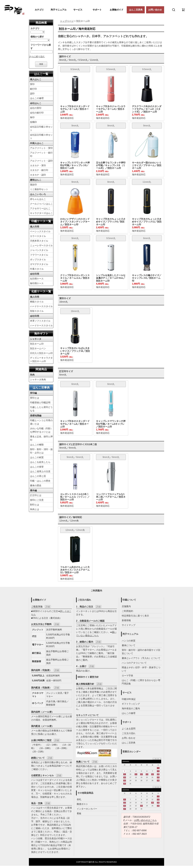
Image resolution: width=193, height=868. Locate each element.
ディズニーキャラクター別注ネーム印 (41, 360)
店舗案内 (126, 606)
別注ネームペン (38, 348)
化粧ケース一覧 (41, 291)
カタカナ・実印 (38, 165)
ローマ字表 (127, 676)
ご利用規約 (127, 611)
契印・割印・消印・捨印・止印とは (41, 451)
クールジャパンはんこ (41, 204)
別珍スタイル (37, 311)
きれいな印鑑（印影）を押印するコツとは (41, 430)
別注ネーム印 (37, 344)
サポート (97, 10)
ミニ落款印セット (39, 189)
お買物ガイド (117, 10)
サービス (78, 10)
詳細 (48, 607)
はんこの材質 (37, 457)
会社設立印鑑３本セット (41, 137)
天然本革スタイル (39, 241)
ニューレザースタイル (41, 245)
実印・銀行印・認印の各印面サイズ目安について (141, 652)
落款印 (33, 185)
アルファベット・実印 (41, 148)
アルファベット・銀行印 (41, 154)
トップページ (67, 21)
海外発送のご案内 (131, 708)
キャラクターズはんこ (41, 213)
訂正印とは (36, 495)
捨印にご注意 (37, 500)
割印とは (35, 505)
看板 (79, 813)
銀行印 (33, 89)
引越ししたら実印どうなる (41, 409)
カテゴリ (39, 10)
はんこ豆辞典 (136, 10)
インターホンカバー (87, 809)
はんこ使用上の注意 (40, 471)
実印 (32, 84)
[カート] (183, 10)
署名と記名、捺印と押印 (41, 438)
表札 (79, 799)
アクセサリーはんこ (40, 208)
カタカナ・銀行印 (39, 170)
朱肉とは (35, 509)
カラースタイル (38, 236)
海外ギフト (41, 333)
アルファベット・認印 (41, 161)
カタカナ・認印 (38, 175)
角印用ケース (37, 283)
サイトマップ (129, 625)
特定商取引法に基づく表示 (135, 616)
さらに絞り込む (37, 57)
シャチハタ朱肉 (38, 380)
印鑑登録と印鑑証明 (40, 403)
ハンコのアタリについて (134, 663)
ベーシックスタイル (40, 231)
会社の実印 (36, 108)
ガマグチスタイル (39, 264)
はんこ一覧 (41, 74)
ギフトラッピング (131, 704)
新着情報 (126, 620)
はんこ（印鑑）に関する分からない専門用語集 (141, 682)
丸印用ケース (37, 279)
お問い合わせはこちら (145, 820)
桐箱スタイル (37, 302)
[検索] (174, 10)
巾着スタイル (37, 269)
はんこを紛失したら (40, 462)
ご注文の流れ (129, 733)
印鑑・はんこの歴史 (40, 481)
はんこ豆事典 (41, 388)
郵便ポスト (82, 804)
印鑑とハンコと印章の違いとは (41, 422)
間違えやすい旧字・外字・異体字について (141, 669)
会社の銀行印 (37, 113)
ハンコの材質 (129, 641)
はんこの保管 (37, 467)
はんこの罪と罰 (38, 476)
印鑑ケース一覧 (41, 221)
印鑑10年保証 (129, 699)
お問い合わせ (155, 10)
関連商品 (41, 369)
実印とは (35, 398)
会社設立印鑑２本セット (41, 128)
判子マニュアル (59, 10)
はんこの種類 (37, 445)
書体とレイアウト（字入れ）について (141, 658)
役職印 (33, 122)
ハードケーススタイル (41, 306)
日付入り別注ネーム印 (41, 353)
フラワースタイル (39, 255)
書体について (129, 645)
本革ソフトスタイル (40, 321)
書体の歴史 (36, 485)
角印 (32, 117)
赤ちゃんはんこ (38, 199)
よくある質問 (129, 729)
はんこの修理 (37, 98)
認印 (32, 94)
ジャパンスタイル (39, 250)
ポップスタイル (38, 260)
